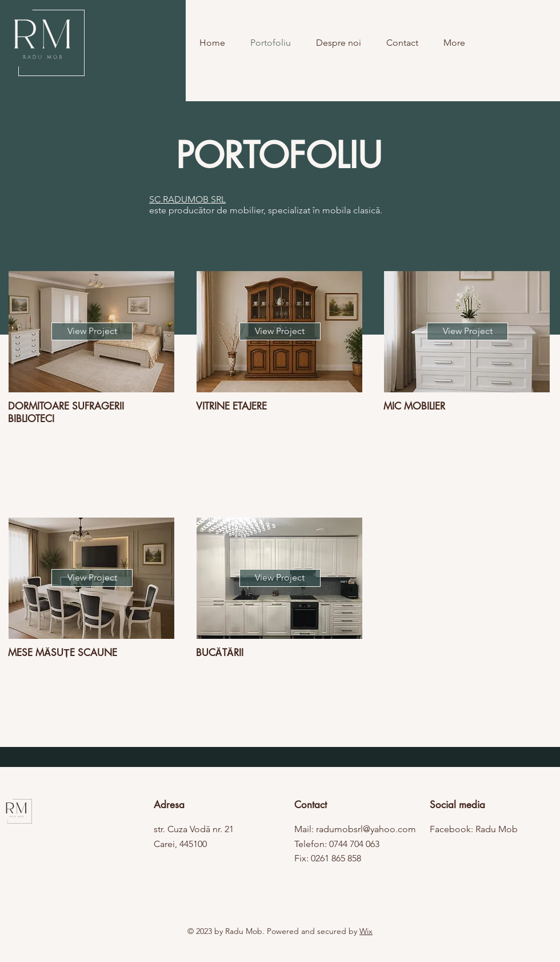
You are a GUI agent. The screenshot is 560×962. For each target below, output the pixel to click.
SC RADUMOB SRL (187, 199)
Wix (366, 931)
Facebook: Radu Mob (474, 829)
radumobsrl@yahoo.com (366, 829)
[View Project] (92, 331)
